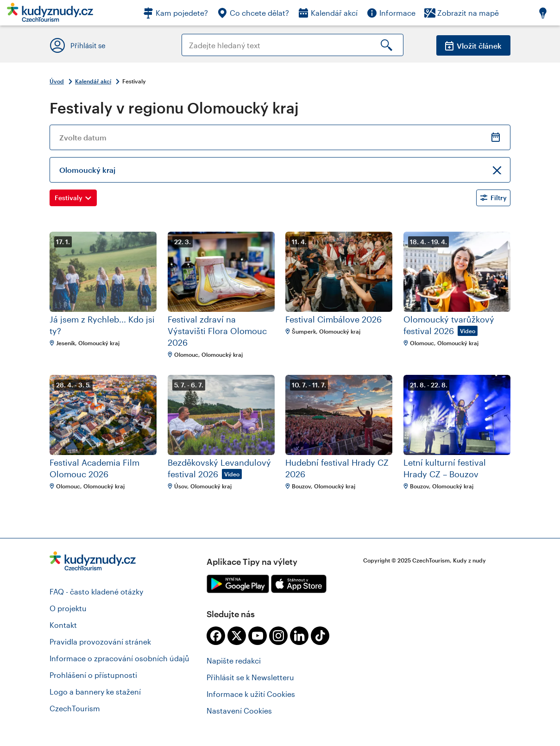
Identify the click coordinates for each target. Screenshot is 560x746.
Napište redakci (234, 661)
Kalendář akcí (93, 81)
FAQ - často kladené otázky (96, 591)
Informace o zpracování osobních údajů (120, 658)
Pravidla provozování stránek (100, 642)
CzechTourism (75, 708)
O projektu (68, 608)
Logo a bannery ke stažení (95, 692)
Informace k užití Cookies (251, 694)
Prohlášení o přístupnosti (93, 675)
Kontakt (63, 625)
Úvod (57, 81)
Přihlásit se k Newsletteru (250, 677)
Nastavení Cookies (239, 711)
